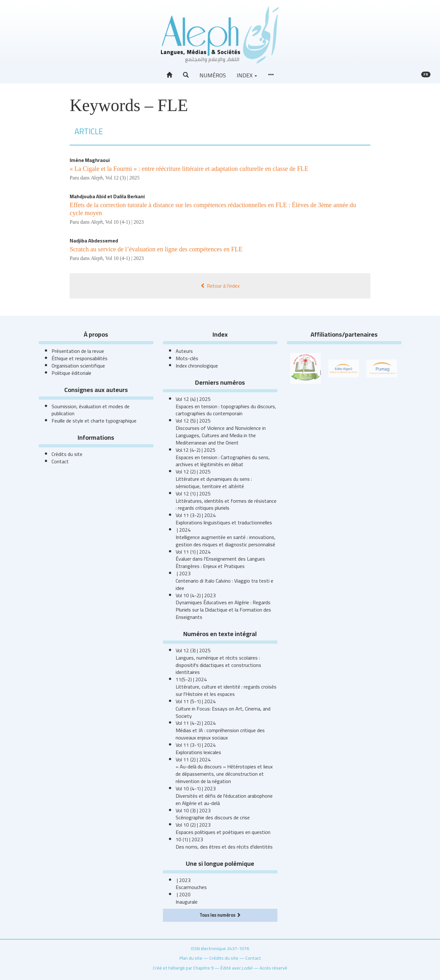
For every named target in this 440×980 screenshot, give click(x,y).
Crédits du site (67, 454)
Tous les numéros (220, 915)
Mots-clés (187, 358)
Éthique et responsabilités (80, 358)
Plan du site (191, 958)
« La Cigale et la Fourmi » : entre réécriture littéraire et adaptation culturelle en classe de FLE (189, 169)
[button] (186, 75)
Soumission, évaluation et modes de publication (91, 410)
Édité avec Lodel (237, 968)
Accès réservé (273, 968)
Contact (60, 461)
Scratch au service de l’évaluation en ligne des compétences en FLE (156, 249)
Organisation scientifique (78, 366)
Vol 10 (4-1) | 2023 (125, 222)
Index (247, 75)
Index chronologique (197, 366)
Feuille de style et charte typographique (94, 421)
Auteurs (184, 351)
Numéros (213, 75)
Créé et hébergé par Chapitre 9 (183, 968)
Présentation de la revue (78, 351)
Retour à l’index (220, 286)
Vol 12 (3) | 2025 (122, 178)
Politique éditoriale (71, 373)
